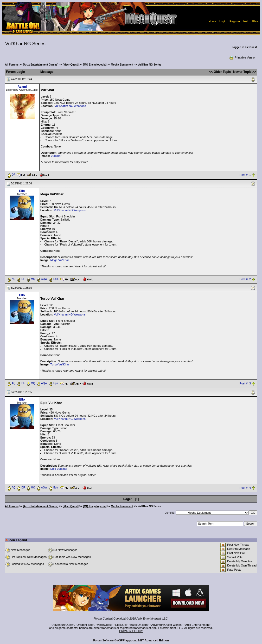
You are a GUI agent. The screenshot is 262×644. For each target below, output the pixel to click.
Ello (22, 191)
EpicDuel (121, 625)
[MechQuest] (71, 65)
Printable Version (243, 57)
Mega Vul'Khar (59, 260)
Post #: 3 (245, 383)
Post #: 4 (245, 488)
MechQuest (104, 625)
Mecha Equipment (122, 65)
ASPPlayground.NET (130, 640)
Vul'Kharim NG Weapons (70, 106)
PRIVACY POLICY (131, 631)
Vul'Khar (56, 156)
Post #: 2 (245, 279)
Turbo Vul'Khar (60, 364)
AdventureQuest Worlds (166, 625)
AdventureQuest (63, 625)
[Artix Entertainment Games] (41, 65)
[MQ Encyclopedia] (95, 65)
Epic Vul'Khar (59, 469)
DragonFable (85, 625)
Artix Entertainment (197, 625)
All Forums (12, 65)
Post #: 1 (245, 175)
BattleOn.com (139, 625)
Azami (22, 87)
